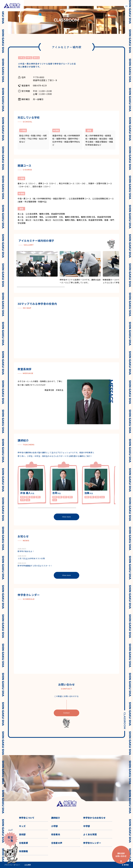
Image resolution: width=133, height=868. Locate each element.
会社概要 (28, 865)
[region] (68, 269)
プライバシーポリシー (12, 865)
